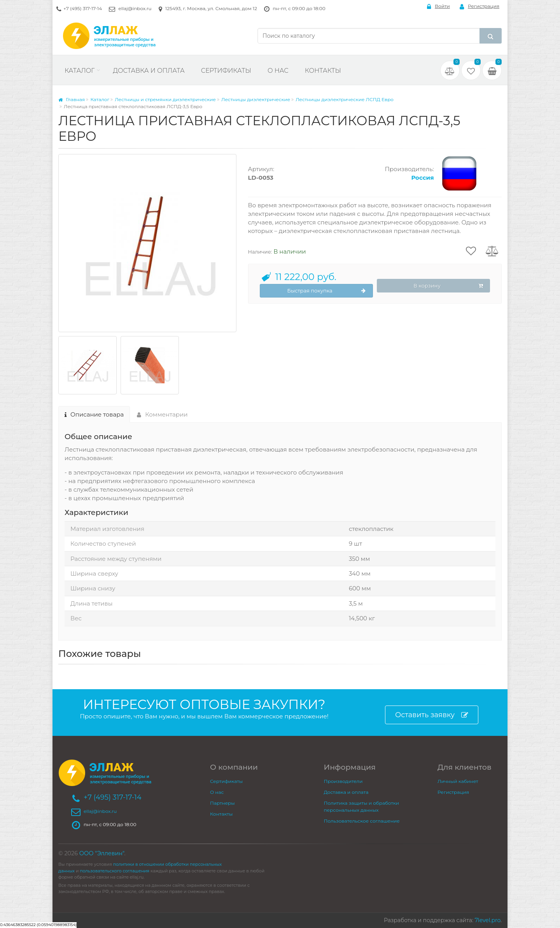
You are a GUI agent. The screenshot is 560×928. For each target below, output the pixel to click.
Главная (72, 99)
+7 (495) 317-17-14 (83, 8)
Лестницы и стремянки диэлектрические (165, 99)
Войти (438, 6)
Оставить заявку (432, 715)
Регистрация (479, 6)
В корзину (448, 286)
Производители (343, 781)
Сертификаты (226, 71)
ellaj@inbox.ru (135, 8)
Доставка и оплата (149, 71)
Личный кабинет (458, 781)
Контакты (323, 71)
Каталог (80, 71)
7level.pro (488, 920)
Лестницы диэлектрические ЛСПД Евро (345, 99)
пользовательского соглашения (115, 871)
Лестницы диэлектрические (256, 99)
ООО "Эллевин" (102, 853)
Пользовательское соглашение (362, 821)
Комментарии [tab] (162, 414)
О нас (278, 71)
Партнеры (222, 803)
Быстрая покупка (327, 291)
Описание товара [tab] (94, 414)
